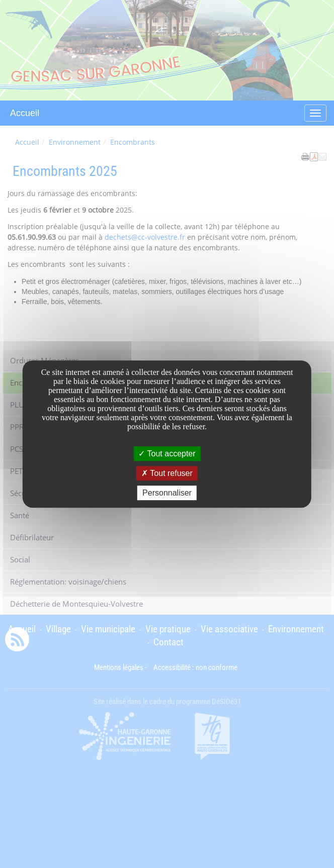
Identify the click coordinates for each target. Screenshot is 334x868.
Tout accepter (167, 454)
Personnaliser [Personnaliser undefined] (167, 493)
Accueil (25, 113)
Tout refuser (167, 473)
